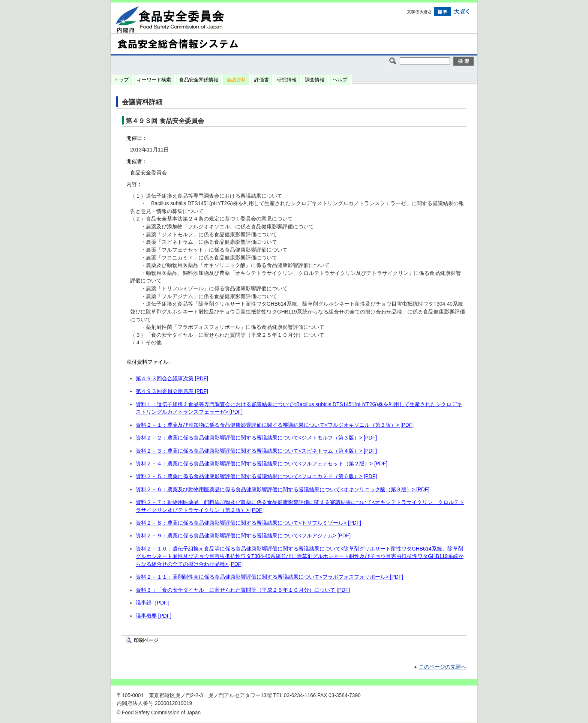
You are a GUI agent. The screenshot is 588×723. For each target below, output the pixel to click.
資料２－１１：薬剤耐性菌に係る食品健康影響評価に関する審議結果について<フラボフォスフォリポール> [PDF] (269, 577)
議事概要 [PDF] (154, 616)
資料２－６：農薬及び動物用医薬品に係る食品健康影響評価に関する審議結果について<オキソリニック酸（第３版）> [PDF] (283, 490)
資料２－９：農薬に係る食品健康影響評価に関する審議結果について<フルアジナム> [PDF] (243, 536)
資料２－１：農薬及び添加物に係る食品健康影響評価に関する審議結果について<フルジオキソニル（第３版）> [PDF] (275, 425)
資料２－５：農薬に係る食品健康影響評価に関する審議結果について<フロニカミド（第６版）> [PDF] (256, 476)
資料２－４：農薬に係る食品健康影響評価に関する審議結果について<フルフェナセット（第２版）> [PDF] (262, 464)
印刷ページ (146, 640)
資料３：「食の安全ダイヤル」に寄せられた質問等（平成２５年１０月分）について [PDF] (243, 590)
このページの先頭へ (442, 667)
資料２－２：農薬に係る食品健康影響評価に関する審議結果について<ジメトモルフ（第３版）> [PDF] (256, 438)
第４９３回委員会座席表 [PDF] (172, 391)
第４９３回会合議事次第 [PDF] (172, 379)
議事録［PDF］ (154, 603)
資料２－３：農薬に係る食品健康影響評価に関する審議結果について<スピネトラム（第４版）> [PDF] (256, 451)
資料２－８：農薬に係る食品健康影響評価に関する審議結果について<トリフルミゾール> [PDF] (248, 523)
